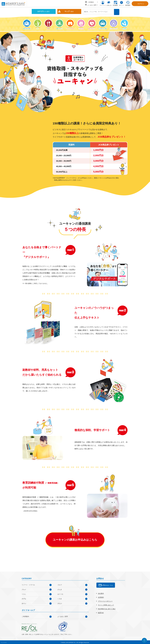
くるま (60, 598)
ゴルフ (60, 584)
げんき (60, 589)
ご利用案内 (25, 616)
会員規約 (101, 596)
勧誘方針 (101, 612)
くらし (24, 593)
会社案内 (101, 593)
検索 (117, 12)
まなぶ (60, 602)
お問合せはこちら (107, 584)
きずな (24, 598)
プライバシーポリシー (105, 600)
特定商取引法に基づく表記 (107, 608)
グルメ (24, 589)
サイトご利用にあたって (106, 604)
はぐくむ (60, 593)
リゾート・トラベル (28, 584)
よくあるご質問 (63, 616)
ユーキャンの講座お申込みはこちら (75, 539)
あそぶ (24, 602)
